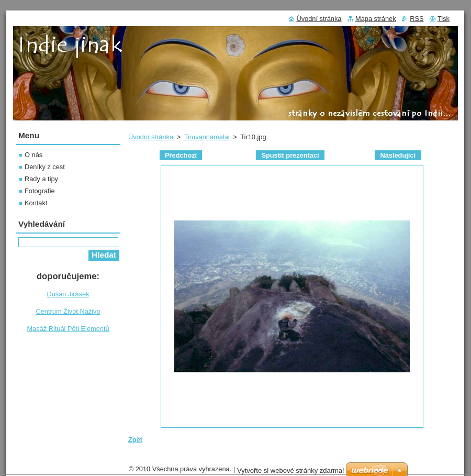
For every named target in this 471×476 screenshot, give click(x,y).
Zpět (135, 440)
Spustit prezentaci (290, 155)
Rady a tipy (41, 179)
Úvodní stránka (151, 137)
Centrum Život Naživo (68, 311)
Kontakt (36, 203)
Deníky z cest (45, 167)
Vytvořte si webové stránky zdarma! (291, 471)
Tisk (444, 19)
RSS (417, 19)
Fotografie (40, 191)
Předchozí (181, 155)
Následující (398, 155)
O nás (33, 155)
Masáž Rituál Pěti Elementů (68, 329)
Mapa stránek (376, 19)
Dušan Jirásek (68, 294)
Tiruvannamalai (207, 137)
